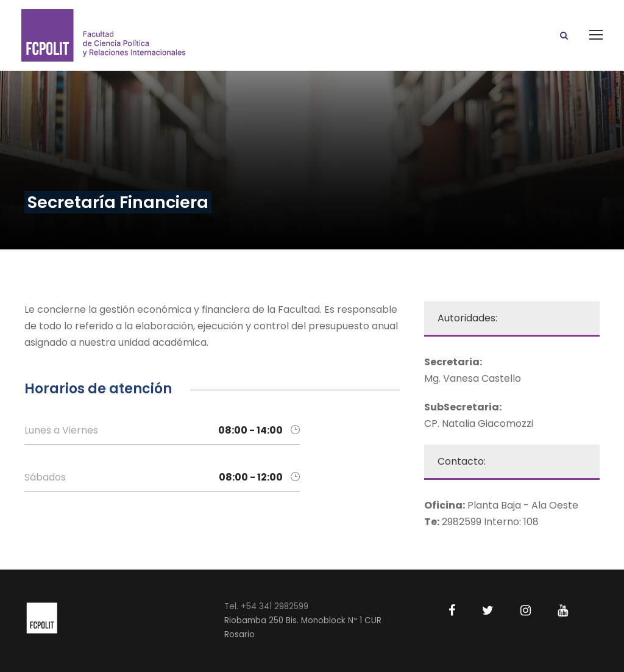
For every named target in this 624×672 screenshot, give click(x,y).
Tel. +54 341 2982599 (266, 606)
